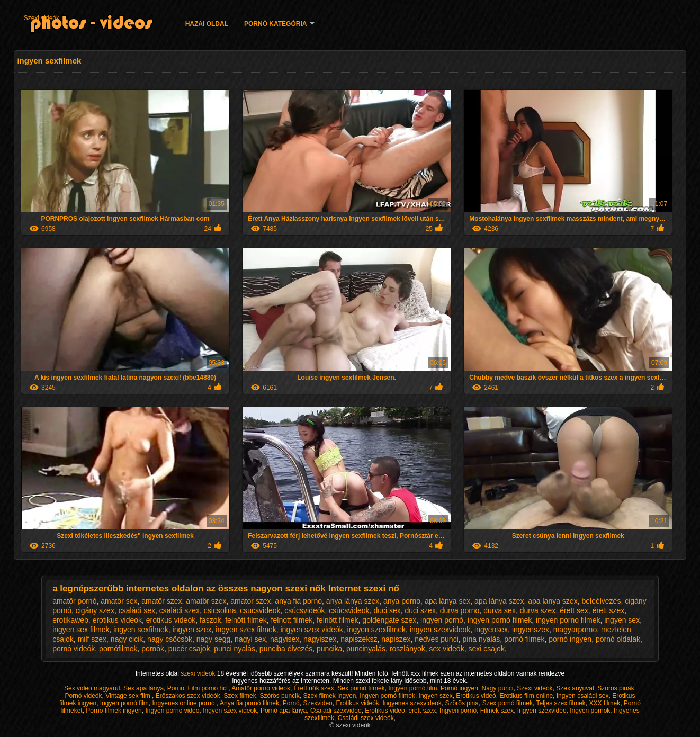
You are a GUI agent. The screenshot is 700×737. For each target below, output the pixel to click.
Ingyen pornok (590, 711)
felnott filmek (292, 620)
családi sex (137, 610)
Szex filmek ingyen (329, 696)
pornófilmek (118, 649)
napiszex (396, 639)
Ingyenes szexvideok (412, 703)
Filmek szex (497, 711)
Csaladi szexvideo (336, 711)
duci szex (420, 610)
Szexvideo (317, 703)
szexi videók (199, 673)
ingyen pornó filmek (500, 620)
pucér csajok (189, 649)
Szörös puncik (279, 696)
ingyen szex (192, 630)
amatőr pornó (74, 601)
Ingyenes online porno (185, 703)
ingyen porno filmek (568, 620)
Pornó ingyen (459, 688)
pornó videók (74, 649)
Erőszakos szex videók (188, 696)
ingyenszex (531, 630)
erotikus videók (171, 620)
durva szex (538, 610)
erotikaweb (70, 620)
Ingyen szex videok (230, 711)
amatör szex (206, 601)
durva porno (460, 610)
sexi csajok (486, 649)
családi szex (180, 610)
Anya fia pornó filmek (249, 703)
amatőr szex (161, 601)
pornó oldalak (618, 639)
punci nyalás (235, 649)
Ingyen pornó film (412, 688)
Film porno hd (208, 688)
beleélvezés (601, 601)
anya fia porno (298, 601)
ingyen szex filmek (246, 630)
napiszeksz (359, 639)
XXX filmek (605, 703)
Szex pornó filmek (508, 703)
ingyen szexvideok (440, 630)
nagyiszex (320, 639)
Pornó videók (83, 696)
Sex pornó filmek (361, 688)
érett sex (574, 610)
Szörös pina (462, 703)
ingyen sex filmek (81, 630)
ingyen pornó (442, 620)
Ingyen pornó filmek (387, 696)
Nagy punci (497, 688)
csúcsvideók (304, 610)
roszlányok (407, 649)
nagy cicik (127, 639)
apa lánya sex (447, 601)
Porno (176, 688)
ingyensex (491, 630)
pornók (153, 649)
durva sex (500, 610)
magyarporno (575, 630)
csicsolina (220, 610)
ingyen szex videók (312, 630)
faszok (210, 620)
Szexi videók (42, 18)
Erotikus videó (476, 696)
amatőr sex (119, 601)
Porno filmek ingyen (114, 711)
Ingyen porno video (172, 711)
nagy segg (214, 639)
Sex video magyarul (92, 688)
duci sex (387, 610)
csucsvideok (260, 610)
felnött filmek (338, 620)
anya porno (402, 601)
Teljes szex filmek (560, 703)
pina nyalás (482, 639)
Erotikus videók (357, 703)
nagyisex (285, 639)
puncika (329, 649)
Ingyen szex (436, 696)
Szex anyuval (575, 688)
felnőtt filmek (246, 620)
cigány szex (95, 610)
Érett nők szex (314, 688)
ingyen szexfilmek (377, 630)
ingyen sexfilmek (141, 630)
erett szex (422, 711)
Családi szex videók (366, 718)
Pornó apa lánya (284, 711)
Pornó (291, 703)
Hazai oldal (207, 24)
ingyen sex (622, 620)
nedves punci (437, 639)
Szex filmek (240, 696)
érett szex (609, 610)
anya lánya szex (353, 601)
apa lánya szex (499, 601)
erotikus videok (117, 620)
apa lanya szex (553, 601)
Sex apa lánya (143, 688)
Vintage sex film (129, 696)
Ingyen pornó (458, 711)
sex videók (447, 649)
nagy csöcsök (170, 639)
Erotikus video (385, 711)
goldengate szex (389, 620)
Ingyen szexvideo (542, 711)
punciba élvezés (286, 649)
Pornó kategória (275, 24)
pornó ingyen (570, 639)
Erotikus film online (526, 696)
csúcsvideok (349, 610)
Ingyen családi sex (583, 696)
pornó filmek (524, 639)
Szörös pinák (616, 688)
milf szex (92, 639)
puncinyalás (366, 649)
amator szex (250, 601)
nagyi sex (250, 639)
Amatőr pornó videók (261, 688)
